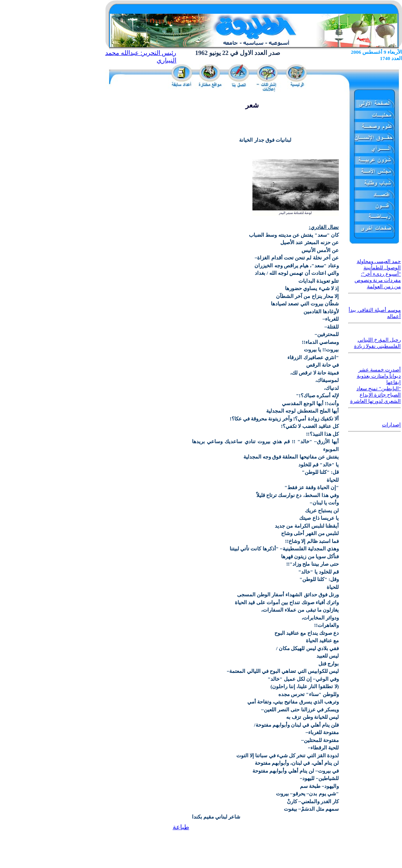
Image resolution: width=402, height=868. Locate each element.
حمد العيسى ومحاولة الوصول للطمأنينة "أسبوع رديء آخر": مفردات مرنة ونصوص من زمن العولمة (378, 274)
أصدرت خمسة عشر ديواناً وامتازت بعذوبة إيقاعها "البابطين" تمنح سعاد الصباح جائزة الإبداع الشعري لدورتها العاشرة (376, 385)
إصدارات (391, 425)
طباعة (181, 827)
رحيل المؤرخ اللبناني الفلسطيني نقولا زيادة (378, 343)
